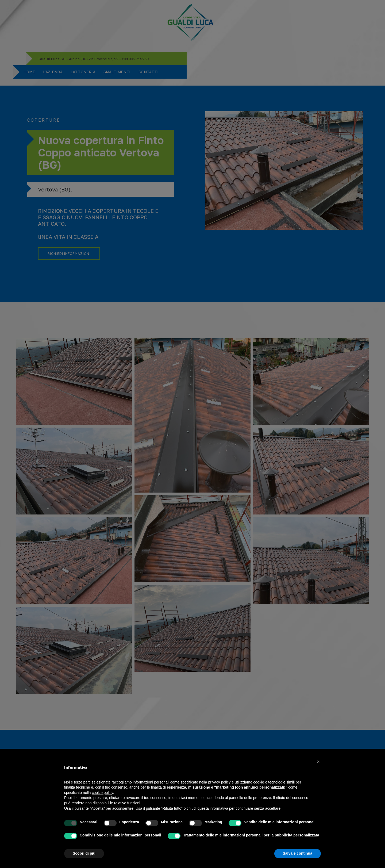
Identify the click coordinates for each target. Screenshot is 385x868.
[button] (318, 762)
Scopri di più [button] (84, 853)
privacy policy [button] (220, 782)
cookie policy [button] (103, 793)
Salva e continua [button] (298, 853)
